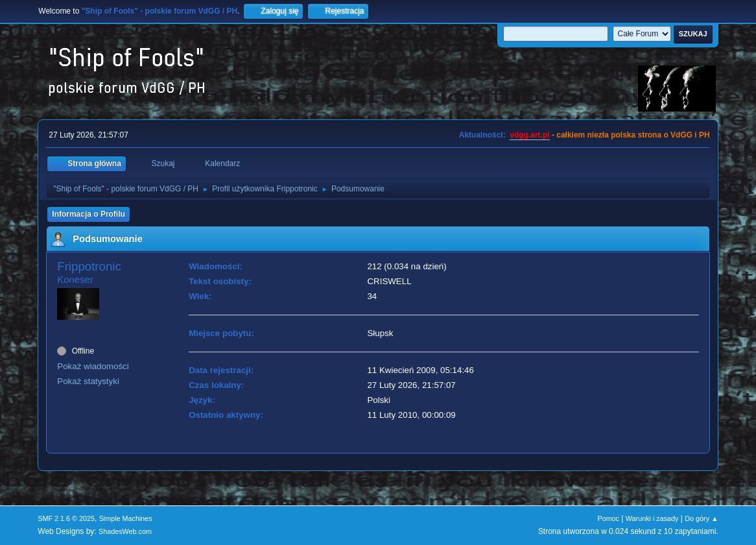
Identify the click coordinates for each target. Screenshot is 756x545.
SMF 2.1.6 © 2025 (66, 518)
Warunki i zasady (652, 518)
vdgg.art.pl (529, 135)
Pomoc (608, 518)
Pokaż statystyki (88, 381)
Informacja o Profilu (89, 214)
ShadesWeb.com (125, 531)
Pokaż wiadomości (93, 366)
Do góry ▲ (701, 518)
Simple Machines (126, 518)
